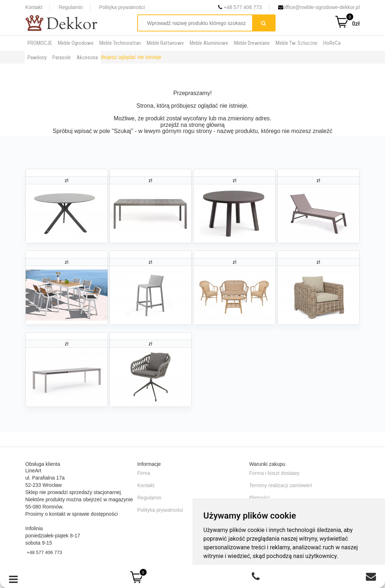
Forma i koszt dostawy (274, 473)
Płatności (259, 498)
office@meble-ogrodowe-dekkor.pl (319, 7)
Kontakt (34, 7)
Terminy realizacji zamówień (281, 485)
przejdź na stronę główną (192, 125)
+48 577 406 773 (240, 7)
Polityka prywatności (122, 7)
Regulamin (71, 7)
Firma (144, 473)
